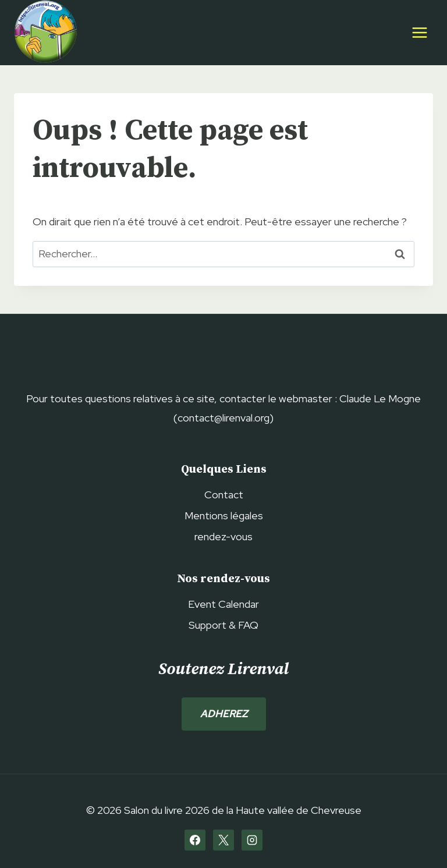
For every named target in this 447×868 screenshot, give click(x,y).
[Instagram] (252, 840)
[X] (223, 840)
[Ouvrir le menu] (419, 32)
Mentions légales (224, 516)
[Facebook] (195, 840)
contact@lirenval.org (223, 418)
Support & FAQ (223, 625)
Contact (224, 495)
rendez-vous (223, 536)
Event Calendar (223, 604)
